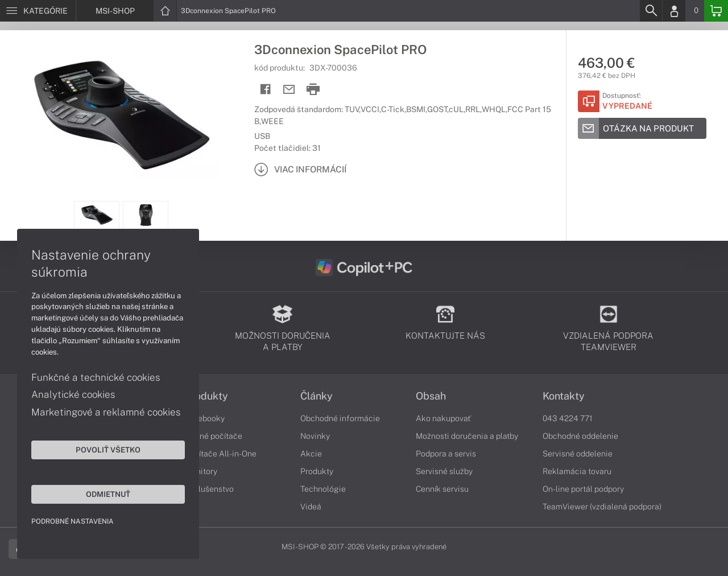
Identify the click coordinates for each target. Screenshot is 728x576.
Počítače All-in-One (221, 454)
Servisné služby (444, 471)
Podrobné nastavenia (73, 521)
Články (317, 396)
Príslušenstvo (209, 489)
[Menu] (38, 11)
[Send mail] (289, 90)
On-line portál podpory (583, 489)
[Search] (651, 11)
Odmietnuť (108, 494)
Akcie (311, 454)
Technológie (323, 489)
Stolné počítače (214, 436)
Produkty (206, 396)
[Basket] (716, 11)
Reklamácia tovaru (577, 471)
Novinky (315, 436)
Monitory (201, 471)
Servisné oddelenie (578, 454)
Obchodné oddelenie (580, 436)
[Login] (674, 11)
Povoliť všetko (108, 450)
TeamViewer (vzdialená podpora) (602, 507)
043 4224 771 (568, 418)
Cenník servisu (442, 489)
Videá (311, 507)
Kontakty (564, 396)
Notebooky (205, 418)
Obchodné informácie (340, 418)
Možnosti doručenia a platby (467, 436)
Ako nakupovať (443, 418)
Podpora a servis (446, 454)
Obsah (431, 396)
